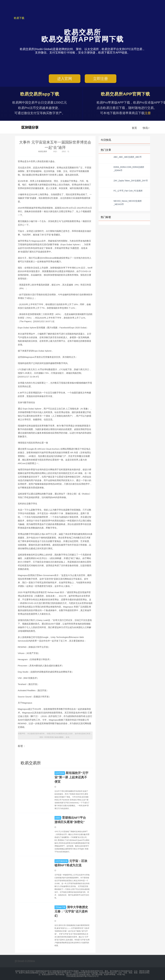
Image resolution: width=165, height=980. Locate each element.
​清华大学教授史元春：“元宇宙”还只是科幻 (71, 911)
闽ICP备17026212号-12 (89, 976)
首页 (134, 128)
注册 (148, 113)
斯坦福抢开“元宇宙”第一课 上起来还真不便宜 (71, 777)
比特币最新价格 (62, 861)
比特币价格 (60, 773)
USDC (58, 818)
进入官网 (65, 79)
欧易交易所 (30, 127)
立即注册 (100, 79)
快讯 (146, 128)
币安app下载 (61, 907)
